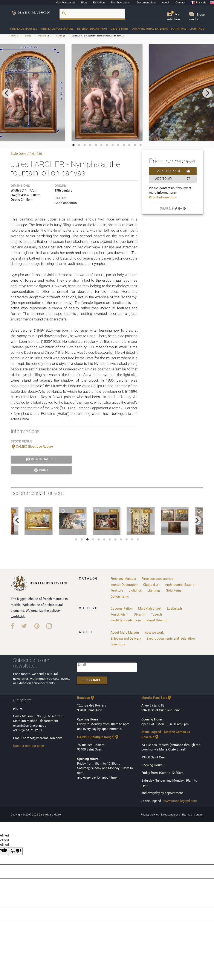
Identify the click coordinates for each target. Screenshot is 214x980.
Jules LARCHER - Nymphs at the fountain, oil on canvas (98, 36)
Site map (187, 815)
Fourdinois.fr (120, 615)
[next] (207, 93)
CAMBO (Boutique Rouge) (32, 447)
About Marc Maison (125, 633)
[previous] (7, 93)
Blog (84, 2)
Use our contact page (28, 746)
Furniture (179, 29)
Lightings (197, 29)
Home (28, 36)
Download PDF (41, 459)
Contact (180, 2)
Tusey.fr (157, 615)
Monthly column (121, 2)
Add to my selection (173, 179)
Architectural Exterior (150, 29)
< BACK (15, 36)
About (166, 2)
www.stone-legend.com (180, 801)
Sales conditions (171, 815)
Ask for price (174, 171)
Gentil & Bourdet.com (126, 620)
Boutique (86, 698)
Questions (118, 644)
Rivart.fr (140, 615)
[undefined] (16, 851)
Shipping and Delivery (126, 639)
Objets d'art (119, 29)
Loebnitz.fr (175, 609)
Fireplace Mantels (24, 29)
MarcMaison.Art (150, 609)
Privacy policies (150, 815)
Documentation (146, 2)
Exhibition (99, 2)
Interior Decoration (92, 29)
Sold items (174, 591)
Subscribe (92, 680)
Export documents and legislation (171, 639)
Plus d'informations (163, 197)
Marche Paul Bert (157, 698)
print (41, 470)
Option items (120, 597)
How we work (154, 633)
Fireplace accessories (57, 29)
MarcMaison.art (65, 2)
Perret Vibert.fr (157, 620)
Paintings (60, 36)
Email (82, 665)
